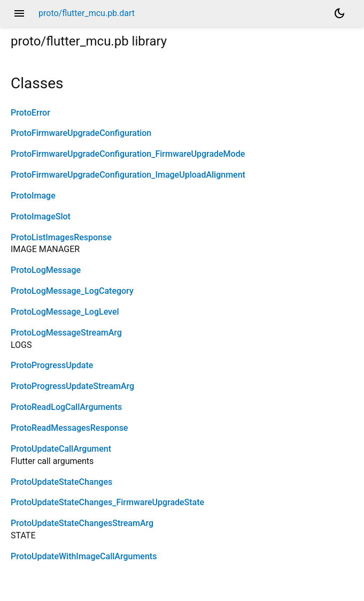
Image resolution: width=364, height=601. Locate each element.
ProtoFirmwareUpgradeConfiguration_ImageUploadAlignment (128, 175)
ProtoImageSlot (41, 216)
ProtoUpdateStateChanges (61, 482)
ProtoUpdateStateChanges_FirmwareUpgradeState (107, 502)
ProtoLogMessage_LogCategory (72, 291)
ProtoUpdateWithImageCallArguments (84, 556)
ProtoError (30, 113)
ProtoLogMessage (46, 270)
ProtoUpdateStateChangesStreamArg (82, 523)
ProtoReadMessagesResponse (69, 428)
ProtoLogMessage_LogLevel (65, 312)
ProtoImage (33, 196)
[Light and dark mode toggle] (339, 13)
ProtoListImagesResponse (61, 237)
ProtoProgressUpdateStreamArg (72, 386)
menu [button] (19, 13)
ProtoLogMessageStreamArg (66, 333)
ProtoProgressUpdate (52, 365)
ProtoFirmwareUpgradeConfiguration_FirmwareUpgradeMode (128, 154)
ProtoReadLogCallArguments (66, 407)
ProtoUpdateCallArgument (61, 449)
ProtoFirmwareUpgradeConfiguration (81, 133)
